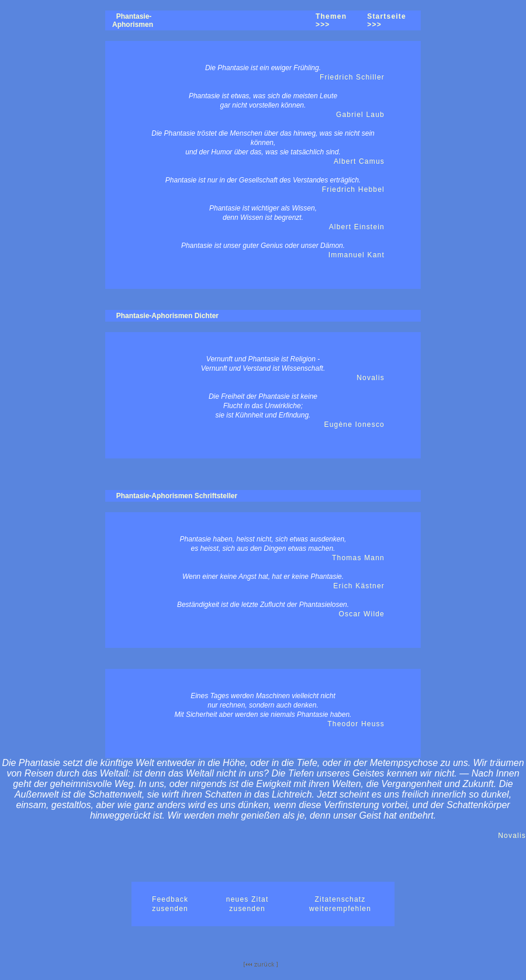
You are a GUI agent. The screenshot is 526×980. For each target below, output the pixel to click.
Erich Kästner (359, 586)
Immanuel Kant (357, 255)
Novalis (371, 378)
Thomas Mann (358, 558)
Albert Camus (359, 161)
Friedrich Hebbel (353, 189)
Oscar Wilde (361, 614)
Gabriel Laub (360, 115)
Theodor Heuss (356, 724)
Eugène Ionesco (354, 425)
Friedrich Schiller (352, 77)
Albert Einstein (357, 227)
